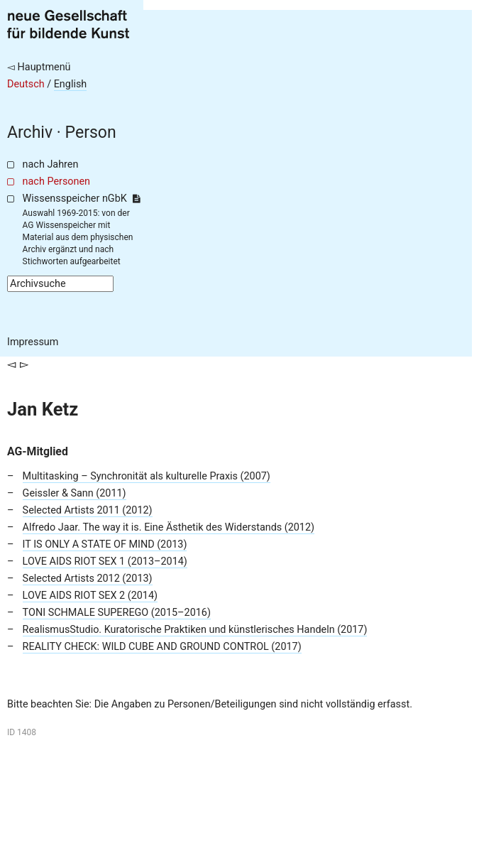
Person (91, 132)
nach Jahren (51, 164)
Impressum (33, 342)
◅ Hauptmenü (39, 67)
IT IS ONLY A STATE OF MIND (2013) (105, 544)
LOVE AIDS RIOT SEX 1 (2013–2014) (105, 562)
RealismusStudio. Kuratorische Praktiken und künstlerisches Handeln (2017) (195, 630)
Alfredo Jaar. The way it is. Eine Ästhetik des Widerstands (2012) (169, 527)
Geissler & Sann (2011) (75, 493)
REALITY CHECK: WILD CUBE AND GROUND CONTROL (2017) (162, 647)
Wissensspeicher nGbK (81, 199)
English (71, 84)
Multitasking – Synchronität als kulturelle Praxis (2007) (147, 476)
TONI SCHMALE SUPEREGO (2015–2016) (117, 613)
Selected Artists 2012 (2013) (88, 579)
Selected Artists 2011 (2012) (88, 510)
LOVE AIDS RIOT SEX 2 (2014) (90, 596)
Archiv (30, 132)
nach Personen (56, 181)
